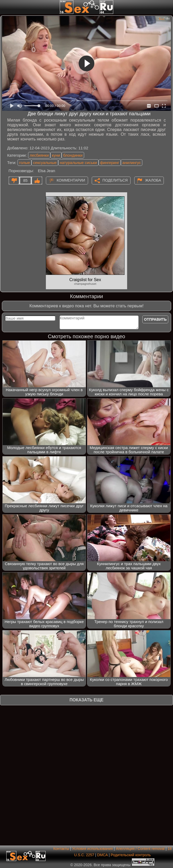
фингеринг (110, 163)
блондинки (73, 155)
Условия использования (92, 849)
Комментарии (71, 180)
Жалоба (153, 180)
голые (25, 163)
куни (56, 155)
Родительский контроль (131, 855)
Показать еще (86, 700)
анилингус (132, 163)
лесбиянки (39, 155)
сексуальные (45, 163)
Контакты (61, 849)
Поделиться (115, 180)
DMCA (102, 855)
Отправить (155, 319)
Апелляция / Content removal (140, 849)
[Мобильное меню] (5, 7)
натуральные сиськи (78, 163)
